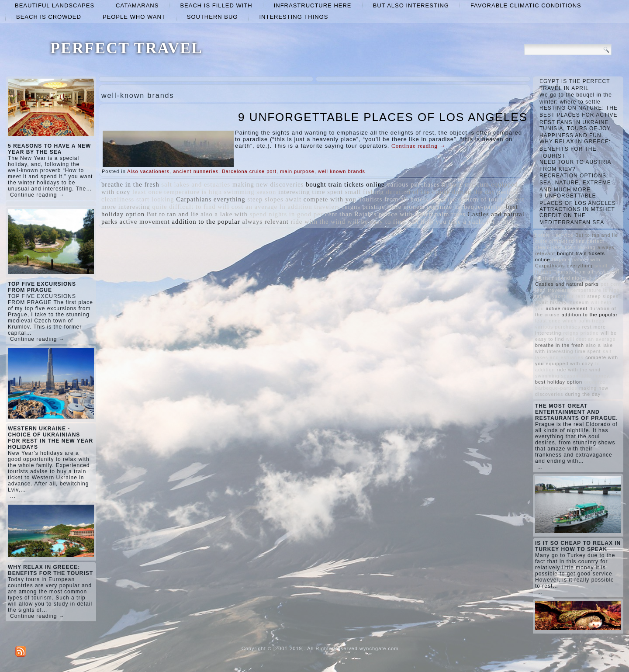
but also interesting (411, 5)
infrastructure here (313, 5)
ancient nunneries (196, 171)
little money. (406, 207)
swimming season (250, 192)
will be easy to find (376, 222)
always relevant (265, 222)
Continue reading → (37, 195)
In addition (296, 207)
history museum (465, 184)
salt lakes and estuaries (196, 184)
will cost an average (247, 207)
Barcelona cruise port (249, 171)
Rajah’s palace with (384, 214)
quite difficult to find (184, 207)
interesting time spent (311, 192)
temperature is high (193, 192)
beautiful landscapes (55, 5)
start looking (155, 199)
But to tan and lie (173, 214)
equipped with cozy (570, 364)
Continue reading (418, 146)
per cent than (333, 214)
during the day (474, 192)
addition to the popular (206, 222)
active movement (145, 222)
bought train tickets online (345, 184)
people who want (134, 17)
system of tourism (485, 199)
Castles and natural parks (567, 284)
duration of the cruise (418, 192)
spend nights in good (281, 214)
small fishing (365, 192)
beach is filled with (216, 5)
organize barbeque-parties (465, 207)
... (13, 496)
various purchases (413, 184)
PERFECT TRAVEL (126, 48)
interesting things (294, 17)
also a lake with (224, 214)
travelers (327, 207)
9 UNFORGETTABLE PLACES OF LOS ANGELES (383, 117)
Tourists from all (383, 199)
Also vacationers (148, 171)
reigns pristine (363, 207)
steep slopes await (274, 199)
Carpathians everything (211, 199)
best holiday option (559, 382)
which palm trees (440, 214)
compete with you (330, 199)
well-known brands (342, 171)
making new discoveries (268, 184)
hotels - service (433, 199)
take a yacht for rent (479, 222)
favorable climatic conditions (526, 5)
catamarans (137, 5)
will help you (427, 222)
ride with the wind (318, 222)
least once (147, 192)
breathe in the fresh (130, 184)
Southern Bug (213, 17)
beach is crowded (49, 17)
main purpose (297, 171)
